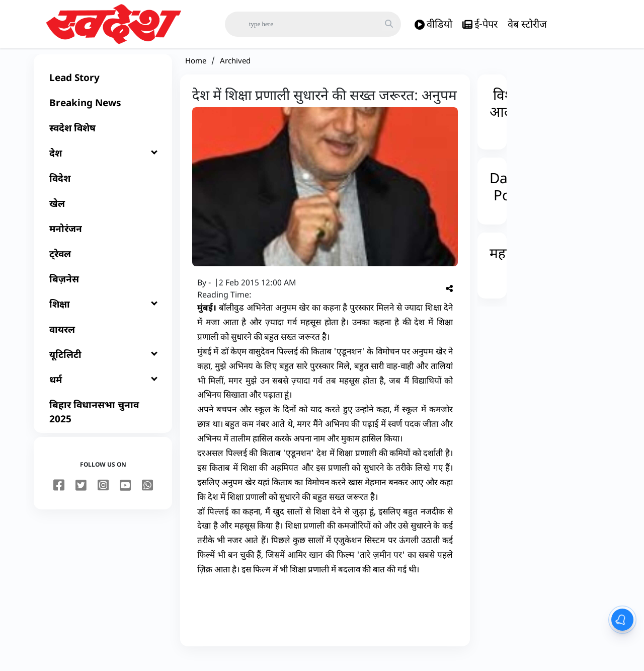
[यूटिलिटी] (103, 365)
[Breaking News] (103, 114)
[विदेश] (103, 189)
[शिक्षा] (103, 315)
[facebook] (59, 497)
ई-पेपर (480, 24)
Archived (235, 71)
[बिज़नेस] (103, 290)
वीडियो (433, 24)
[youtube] (125, 497)
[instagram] (103, 497)
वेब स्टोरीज (527, 24)
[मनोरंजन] (103, 240)
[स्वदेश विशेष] (103, 139)
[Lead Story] (103, 89)
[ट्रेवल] (103, 265)
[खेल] (103, 214)
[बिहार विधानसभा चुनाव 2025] (103, 423)
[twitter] (81, 497)
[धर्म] (103, 391)
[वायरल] (103, 340)
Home (196, 71)
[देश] (103, 164)
